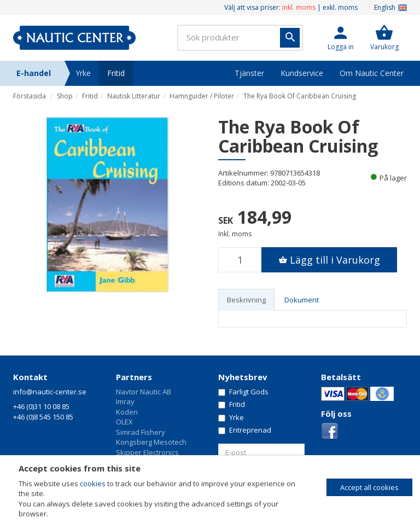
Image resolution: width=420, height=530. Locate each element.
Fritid (116, 73)
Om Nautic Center (372, 73)
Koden (127, 412)
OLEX (124, 422)
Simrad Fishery (141, 432)
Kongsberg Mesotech (151, 442)
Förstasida (30, 96)
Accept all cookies (369, 487)
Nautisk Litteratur (134, 96)
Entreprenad (245, 430)
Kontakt (30, 377)
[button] (341, 38)
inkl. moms (299, 7)
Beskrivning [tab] (246, 300)
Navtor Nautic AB (144, 392)
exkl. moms (340, 7)
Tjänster (249, 73)
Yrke (83, 73)
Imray (125, 401)
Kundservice (302, 73)
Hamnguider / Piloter (202, 96)
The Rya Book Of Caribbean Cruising (300, 96)
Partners (134, 377)
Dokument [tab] (302, 300)
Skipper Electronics (147, 452)
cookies (93, 484)
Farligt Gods (243, 392)
